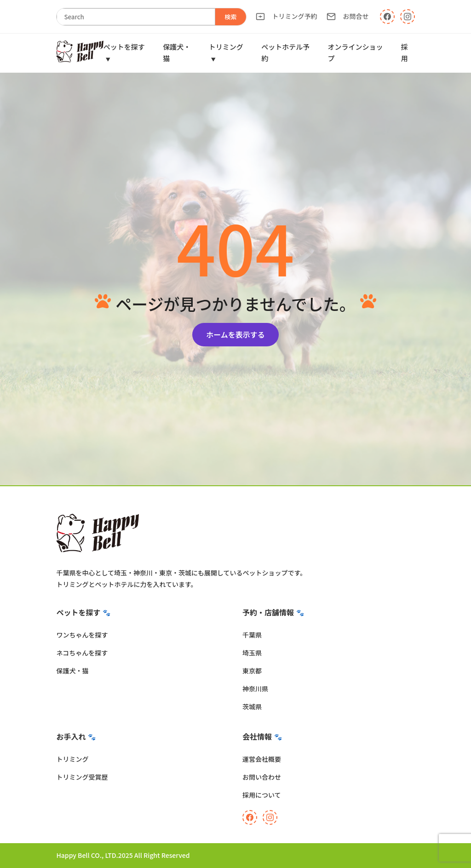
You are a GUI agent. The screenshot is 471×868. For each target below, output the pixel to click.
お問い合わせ (262, 777)
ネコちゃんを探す (82, 653)
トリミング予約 (287, 16)
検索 (231, 17)
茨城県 (252, 707)
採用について (262, 795)
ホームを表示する (235, 334)
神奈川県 (255, 689)
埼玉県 (252, 653)
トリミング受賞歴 (82, 777)
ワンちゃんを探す (82, 635)
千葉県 (252, 635)
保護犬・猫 (72, 671)
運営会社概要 (262, 759)
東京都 (252, 671)
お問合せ (348, 16)
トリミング (72, 759)
